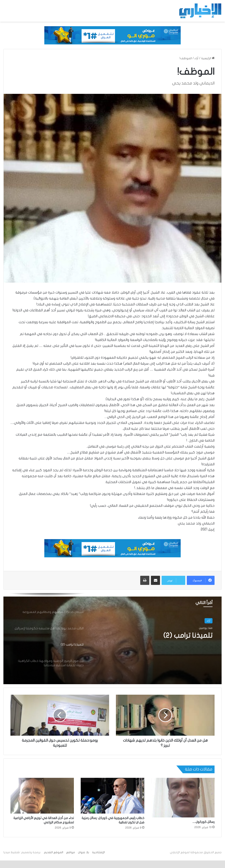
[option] (112, 639)
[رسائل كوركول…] (183, 798)
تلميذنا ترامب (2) (188, 636)
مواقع (71, 852)
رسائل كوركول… (204, 822)
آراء (196, 58)
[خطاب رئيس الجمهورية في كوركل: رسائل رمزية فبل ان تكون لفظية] (112, 796)
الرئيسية (208, 58)
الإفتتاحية (98, 852)
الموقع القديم (54, 852)
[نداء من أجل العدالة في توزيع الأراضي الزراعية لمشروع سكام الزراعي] (42, 796)
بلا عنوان (84, 852)
